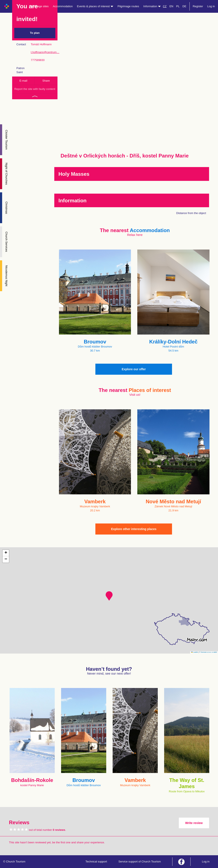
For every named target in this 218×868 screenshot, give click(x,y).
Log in (211, 6)
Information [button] (152, 6)
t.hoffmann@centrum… (45, 52)
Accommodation (63, 6)
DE (184, 6)
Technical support (96, 862)
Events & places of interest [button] (95, 6)
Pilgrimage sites (39, 6)
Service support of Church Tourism (140, 862)
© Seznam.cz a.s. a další (208, 652)
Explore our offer (134, 369)
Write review (194, 823)
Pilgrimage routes (128, 6)
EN (171, 6)
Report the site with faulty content (35, 89)
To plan (35, 33)
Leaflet (195, 652)
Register (198, 6)
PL (178, 6)
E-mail (23, 81)
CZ (165, 6)
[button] (109, 596)
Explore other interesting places (134, 529)
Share (46, 81)
